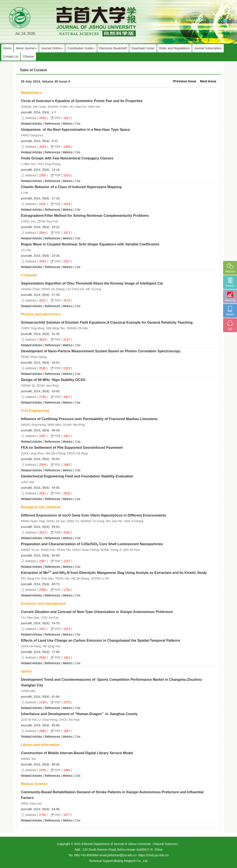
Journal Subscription (208, 48)
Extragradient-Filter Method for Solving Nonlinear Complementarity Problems (85, 216)
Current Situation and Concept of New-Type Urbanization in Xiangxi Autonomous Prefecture (97, 612)
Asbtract (31, 118)
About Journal (26, 48)
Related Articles (32, 124)
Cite (78, 124)
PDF (58, 118)
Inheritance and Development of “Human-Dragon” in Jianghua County (79, 714)
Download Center (143, 48)
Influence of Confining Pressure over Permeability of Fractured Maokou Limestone (89, 419)
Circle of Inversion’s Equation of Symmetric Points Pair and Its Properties (82, 101)
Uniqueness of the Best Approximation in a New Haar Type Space (76, 130)
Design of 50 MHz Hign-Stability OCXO (53, 380)
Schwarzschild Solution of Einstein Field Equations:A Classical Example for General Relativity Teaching (107, 322)
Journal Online (52, 48)
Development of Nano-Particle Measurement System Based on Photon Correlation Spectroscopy (101, 351)
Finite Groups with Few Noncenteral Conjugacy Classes (67, 158)
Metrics (68, 124)
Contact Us (11, 56)
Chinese (28, 56)
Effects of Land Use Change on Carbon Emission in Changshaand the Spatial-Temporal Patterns (101, 640)
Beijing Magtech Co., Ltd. (131, 861)
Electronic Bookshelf (113, 48)
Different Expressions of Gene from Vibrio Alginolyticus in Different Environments (94, 515)
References (52, 124)
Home (7, 48)
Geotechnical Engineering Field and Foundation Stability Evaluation (77, 476)
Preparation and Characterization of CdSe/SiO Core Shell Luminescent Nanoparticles (92, 544)
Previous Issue (185, 81)
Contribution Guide (81, 48)
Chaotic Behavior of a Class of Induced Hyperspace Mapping (71, 187)
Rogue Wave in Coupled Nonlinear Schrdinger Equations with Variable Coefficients (90, 244)
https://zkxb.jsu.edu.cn (154, 855)
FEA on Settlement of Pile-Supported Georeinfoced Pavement (72, 448)
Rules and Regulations (174, 48)
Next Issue (208, 81)
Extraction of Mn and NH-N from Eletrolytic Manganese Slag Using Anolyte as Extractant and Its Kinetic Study (114, 573)
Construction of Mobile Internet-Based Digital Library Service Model (77, 753)
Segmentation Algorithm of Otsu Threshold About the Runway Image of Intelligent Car (92, 283)
